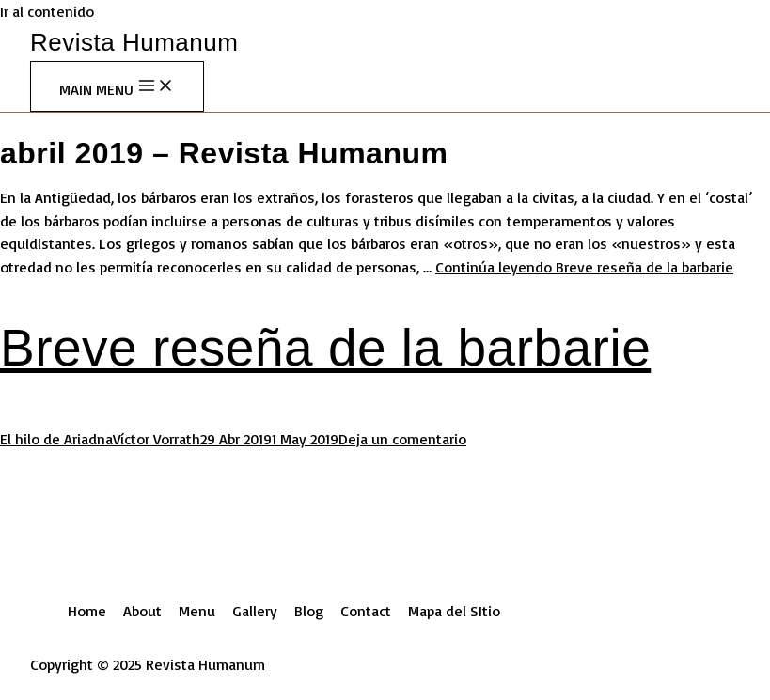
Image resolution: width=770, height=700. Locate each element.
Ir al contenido (47, 11)
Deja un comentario (402, 439)
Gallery (255, 611)
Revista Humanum (134, 42)
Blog (309, 611)
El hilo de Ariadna (56, 439)
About (142, 611)
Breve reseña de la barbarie (325, 348)
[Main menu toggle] (117, 86)
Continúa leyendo (584, 267)
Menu (197, 611)
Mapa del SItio (454, 611)
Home (87, 611)
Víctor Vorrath (157, 439)
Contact (366, 611)
